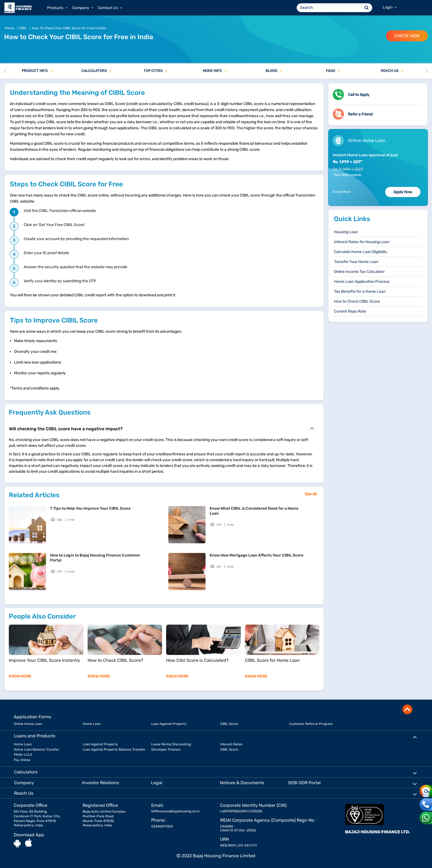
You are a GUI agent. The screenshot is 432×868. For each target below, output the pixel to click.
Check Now (407, 36)
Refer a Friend (360, 114)
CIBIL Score (229, 724)
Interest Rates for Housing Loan (362, 242)
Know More (342, 192)
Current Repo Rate (350, 311)
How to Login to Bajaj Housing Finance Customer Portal (95, 558)
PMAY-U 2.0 (23, 755)
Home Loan (92, 724)
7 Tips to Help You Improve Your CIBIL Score (90, 508)
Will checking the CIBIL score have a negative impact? (161, 428)
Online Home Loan (28, 724)
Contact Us (110, 8)
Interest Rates (231, 744)
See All (311, 494)
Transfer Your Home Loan (356, 262)
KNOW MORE (20, 676)
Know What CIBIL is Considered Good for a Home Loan (254, 511)
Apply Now (403, 192)
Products (57, 8)
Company (83, 8)
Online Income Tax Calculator (359, 272)
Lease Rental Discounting (171, 744)
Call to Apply (359, 95)
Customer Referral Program (311, 724)
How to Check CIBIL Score (357, 301)
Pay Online (22, 760)
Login (390, 7)
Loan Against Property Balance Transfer (114, 749)
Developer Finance (166, 749)
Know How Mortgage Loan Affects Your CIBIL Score (256, 555)
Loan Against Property (169, 724)
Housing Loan (346, 232)
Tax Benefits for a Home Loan (360, 291)
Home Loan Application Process (362, 282)
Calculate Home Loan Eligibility (361, 252)
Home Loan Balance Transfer (37, 749)
